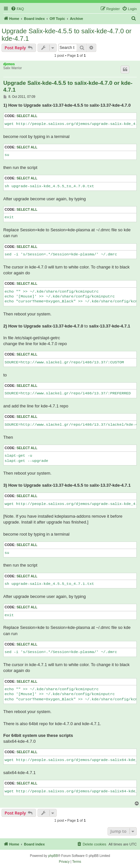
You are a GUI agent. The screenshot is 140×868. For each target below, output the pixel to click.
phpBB (53, 856)
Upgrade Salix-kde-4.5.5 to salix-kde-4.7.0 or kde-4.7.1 (67, 35)
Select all (27, 116)
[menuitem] (17, 9)
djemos (9, 64)
